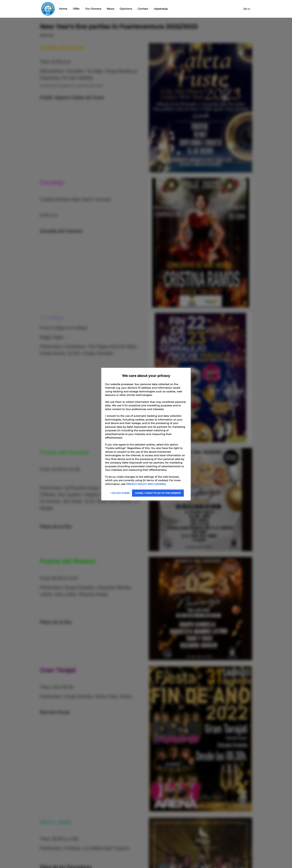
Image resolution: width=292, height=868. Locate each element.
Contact (154, 9)
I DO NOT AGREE (120, 493)
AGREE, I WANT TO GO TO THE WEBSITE (158, 493)
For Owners (104, 9)
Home (74, 9)
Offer (87, 9)
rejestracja (172, 9)
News (121, 9)
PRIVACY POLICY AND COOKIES (146, 484)
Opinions (137, 9)
